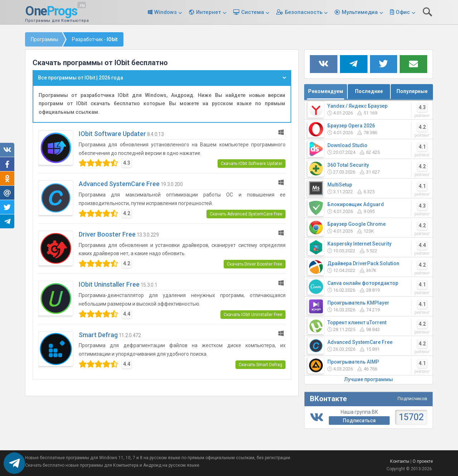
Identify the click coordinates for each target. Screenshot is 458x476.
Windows (165, 12)
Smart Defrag (98, 335)
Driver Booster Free (107, 234)
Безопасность (304, 12)
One (51, 11)
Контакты (400, 461)
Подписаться (359, 421)
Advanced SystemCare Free (119, 184)
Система (253, 12)
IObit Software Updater (112, 134)
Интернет (209, 12)
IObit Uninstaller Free (109, 284)
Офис (403, 12)
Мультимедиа (360, 12)
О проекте (423, 461)
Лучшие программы (369, 379)
